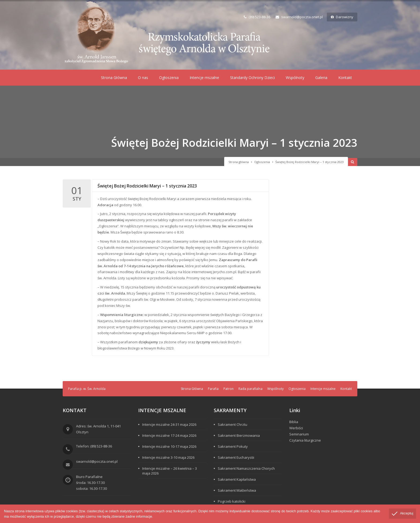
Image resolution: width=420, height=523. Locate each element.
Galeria (321, 78)
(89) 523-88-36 (257, 17)
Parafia (213, 389)
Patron (228, 389)
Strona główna (239, 162)
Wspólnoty (295, 78)
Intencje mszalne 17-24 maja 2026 (169, 435)
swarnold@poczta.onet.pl (299, 17)
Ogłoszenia (169, 78)
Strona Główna (114, 78)
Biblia (294, 422)
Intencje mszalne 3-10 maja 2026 (168, 457)
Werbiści (296, 428)
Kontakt (345, 78)
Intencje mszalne (204, 78)
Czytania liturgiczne (305, 440)
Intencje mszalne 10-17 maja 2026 (169, 446)
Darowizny (342, 17)
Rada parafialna (250, 389)
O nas (143, 78)
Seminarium (299, 434)
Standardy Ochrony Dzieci (252, 78)
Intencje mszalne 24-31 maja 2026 (169, 424)
